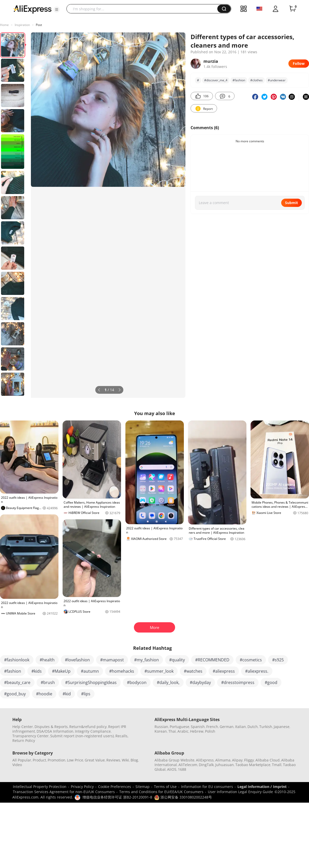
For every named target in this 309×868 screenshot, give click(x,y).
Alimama (223, 760)
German (227, 727)
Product (39, 760)
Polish (210, 731)
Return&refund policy (88, 727)
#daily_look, (168, 682)
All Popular (22, 760)
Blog (134, 760)
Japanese (282, 727)
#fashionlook (17, 660)
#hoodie (44, 694)
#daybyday (200, 682)
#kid (67, 694)
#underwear (277, 80)
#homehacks (122, 671)
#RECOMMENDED (212, 660)
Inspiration (22, 25)
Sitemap (143, 787)
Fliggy (249, 760)
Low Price (75, 760)
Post (39, 25)
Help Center (23, 727)
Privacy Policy (82, 787)
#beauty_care (17, 682)
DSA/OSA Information (55, 731)
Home (4, 25)
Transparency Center (31, 736)
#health (47, 660)
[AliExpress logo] (32, 9)
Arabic (183, 731)
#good (271, 682)
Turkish (266, 727)
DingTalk (206, 765)
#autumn (90, 671)
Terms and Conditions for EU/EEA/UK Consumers (161, 792)
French (212, 727)
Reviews (113, 760)
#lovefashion (77, 660)
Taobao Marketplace (253, 765)
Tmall (277, 765)
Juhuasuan (225, 765)
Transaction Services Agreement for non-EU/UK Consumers (64, 792)
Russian (161, 727)
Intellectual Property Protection (40, 787)
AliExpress (205, 760)
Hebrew (197, 731)
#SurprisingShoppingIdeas (91, 682)
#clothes (256, 80)
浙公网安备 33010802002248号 (183, 797)
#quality (177, 660)
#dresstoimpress (238, 682)
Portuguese (179, 727)
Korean (161, 731)
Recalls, (122, 736)
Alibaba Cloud (268, 760)
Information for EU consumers (207, 787)
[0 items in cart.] (293, 9)
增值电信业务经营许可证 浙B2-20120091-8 (117, 797)
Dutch (253, 727)
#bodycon (137, 682)
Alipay (237, 760)
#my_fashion (147, 660)
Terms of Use (165, 787)
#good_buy (15, 694)
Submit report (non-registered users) (82, 736)
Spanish (198, 727)
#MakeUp (61, 671)
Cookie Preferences (115, 787)
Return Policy (24, 740)
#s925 (278, 660)
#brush (48, 682)
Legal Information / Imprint (262, 787)
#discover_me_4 (216, 80)
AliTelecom (188, 765)
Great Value (95, 760)
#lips (86, 694)
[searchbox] (144, 9)
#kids (37, 671)
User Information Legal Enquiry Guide (240, 792)
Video (17, 765)
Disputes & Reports (51, 727)
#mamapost (112, 660)
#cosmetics (251, 660)
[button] (57, 10)
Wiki (125, 760)
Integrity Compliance (93, 731)
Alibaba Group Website (174, 760)
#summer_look (159, 671)
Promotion (57, 760)
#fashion (239, 80)
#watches (193, 671)
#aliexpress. (257, 671)
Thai (172, 731)
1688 (182, 769)
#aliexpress (224, 671)
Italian (241, 727)
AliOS (172, 769)
